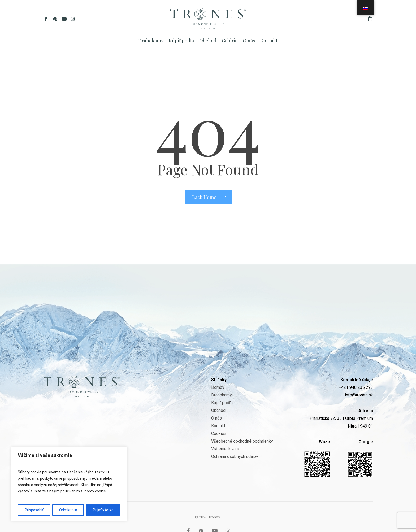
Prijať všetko (103, 510)
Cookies (219, 419)
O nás (216, 404)
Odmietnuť (68, 510)
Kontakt (218, 411)
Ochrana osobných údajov (235, 442)
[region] (69, 484)
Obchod (218, 396)
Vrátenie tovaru (225, 434)
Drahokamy (222, 380)
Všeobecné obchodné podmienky (242, 427)
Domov (218, 373)
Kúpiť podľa (222, 388)
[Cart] (370, 19)
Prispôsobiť (34, 510)
